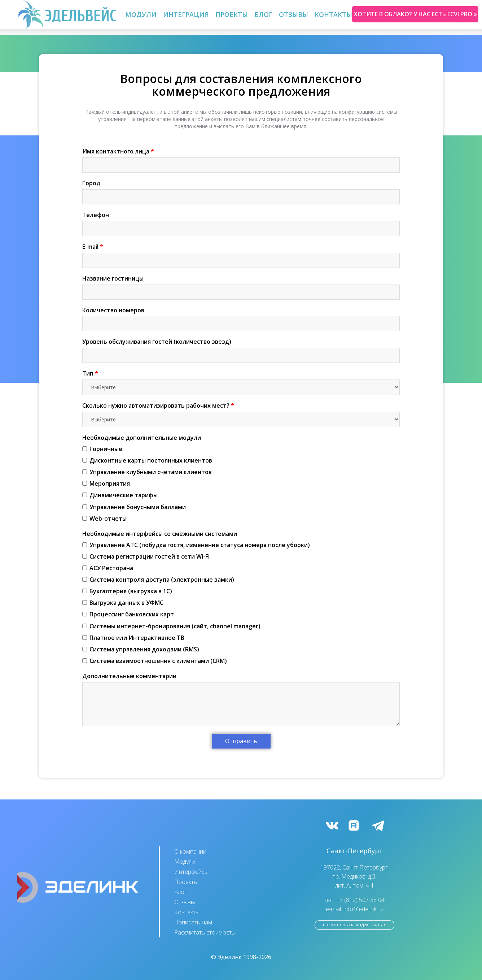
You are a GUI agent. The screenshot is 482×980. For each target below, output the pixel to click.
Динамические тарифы (120, 495)
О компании (190, 851)
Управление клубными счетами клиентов (147, 472)
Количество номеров (113, 310)
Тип (90, 373)
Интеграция (186, 14)
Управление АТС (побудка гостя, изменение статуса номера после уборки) (196, 545)
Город (91, 183)
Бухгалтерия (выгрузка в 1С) (127, 591)
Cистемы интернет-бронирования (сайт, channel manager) (171, 626)
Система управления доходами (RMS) (141, 649)
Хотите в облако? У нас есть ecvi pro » (415, 14)
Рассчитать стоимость (205, 932)
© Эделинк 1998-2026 (241, 957)
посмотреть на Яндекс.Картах (354, 925)
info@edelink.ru (363, 909)
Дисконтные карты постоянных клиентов (147, 460)
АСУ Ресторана (108, 568)
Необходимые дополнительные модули (142, 438)
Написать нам (193, 922)
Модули (141, 14)
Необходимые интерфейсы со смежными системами (160, 534)
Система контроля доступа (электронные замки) (158, 580)
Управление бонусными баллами (134, 507)
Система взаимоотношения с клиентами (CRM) (155, 661)
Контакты (333, 14)
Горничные (102, 449)
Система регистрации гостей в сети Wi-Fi (146, 556)
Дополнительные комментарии (129, 676)
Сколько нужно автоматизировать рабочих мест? (158, 406)
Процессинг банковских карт (128, 614)
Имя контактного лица (118, 151)
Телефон (96, 215)
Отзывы (293, 14)
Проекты (232, 14)
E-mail (93, 247)
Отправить (241, 741)
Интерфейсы (191, 872)
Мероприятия (106, 484)
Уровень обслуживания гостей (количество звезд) (157, 342)
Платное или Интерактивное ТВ (133, 638)
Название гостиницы (113, 278)
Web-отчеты (104, 519)
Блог (263, 14)
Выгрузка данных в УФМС (123, 603)
